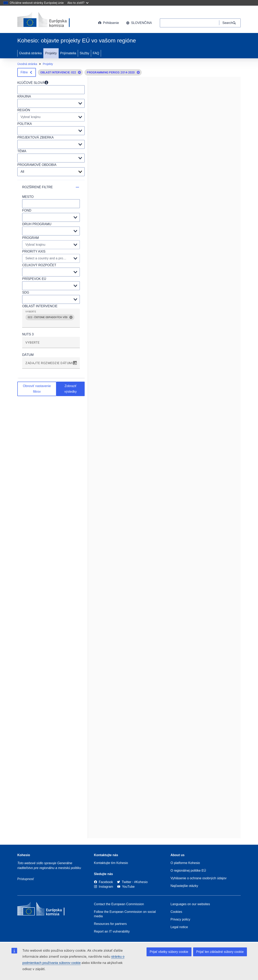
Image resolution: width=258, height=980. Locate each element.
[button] (79, 72)
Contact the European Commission (119, 904)
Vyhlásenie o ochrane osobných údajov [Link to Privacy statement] (199, 878)
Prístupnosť (26, 879)
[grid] (51, 320)
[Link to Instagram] (104, 887)
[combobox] (51, 324)
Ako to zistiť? (78, 3)
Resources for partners (110, 924)
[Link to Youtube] (126, 887)
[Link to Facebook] (103, 882)
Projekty (51, 53)
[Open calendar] (75, 363)
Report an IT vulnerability (112, 931)
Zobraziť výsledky (70, 389)
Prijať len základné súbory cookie (220, 952)
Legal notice (179, 927)
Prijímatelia (68, 53)
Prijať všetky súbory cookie (169, 952)
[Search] (230, 23)
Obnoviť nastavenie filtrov (37, 389)
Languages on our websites (190, 904)
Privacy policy (180, 919)
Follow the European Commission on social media (125, 914)
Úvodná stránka (30, 53)
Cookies (176, 912)
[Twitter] (124, 882)
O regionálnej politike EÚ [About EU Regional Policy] (188, 871)
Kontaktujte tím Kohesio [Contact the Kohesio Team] (111, 863)
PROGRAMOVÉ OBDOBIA (37, 165)
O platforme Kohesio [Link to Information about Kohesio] (185, 863)
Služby (84, 53)
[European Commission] (50, 20)
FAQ (96, 53)
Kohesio (24, 855)
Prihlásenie (109, 23)
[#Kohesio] (141, 882)
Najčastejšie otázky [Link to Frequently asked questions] (184, 886)
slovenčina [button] (139, 23)
